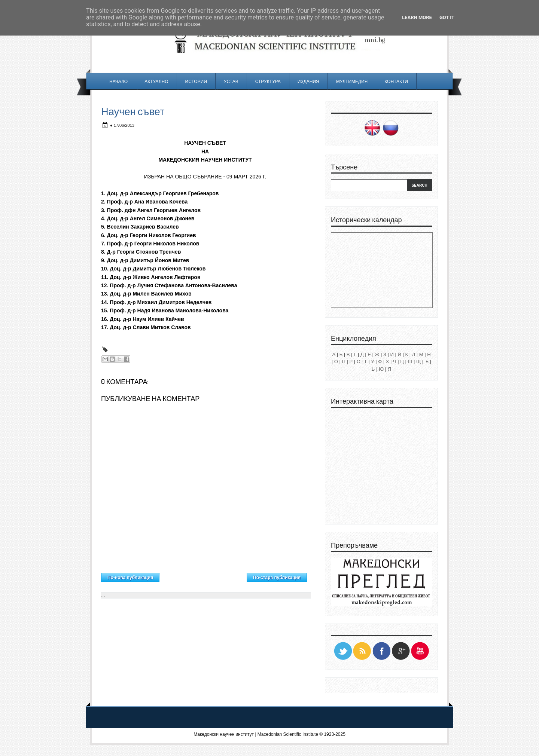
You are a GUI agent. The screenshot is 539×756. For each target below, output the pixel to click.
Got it (447, 17)
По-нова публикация (130, 578)
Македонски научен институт (224, 734)
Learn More (417, 17)
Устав (231, 81)
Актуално (156, 81)
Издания (308, 81)
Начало (118, 81)
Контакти (396, 81)
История (196, 81)
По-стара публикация (277, 578)
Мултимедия (352, 81)
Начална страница (203, 576)
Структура (268, 81)
